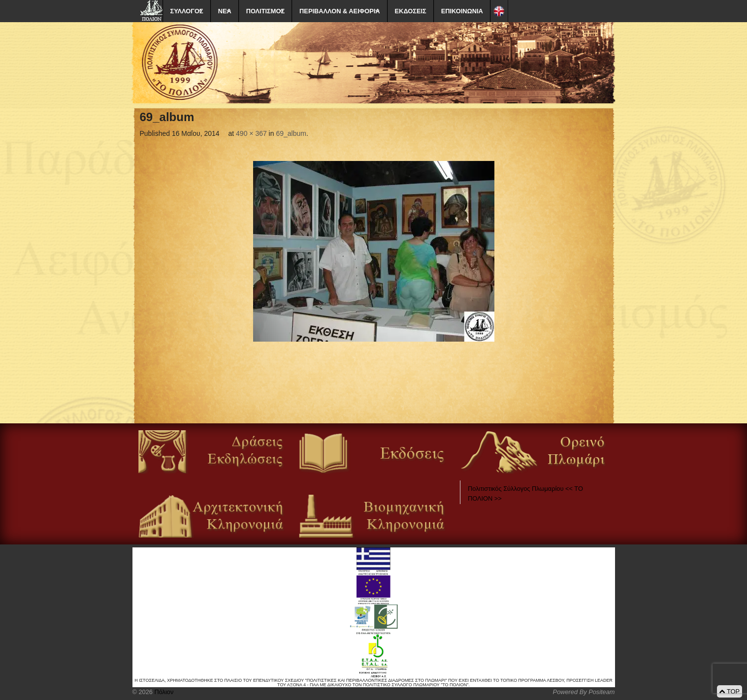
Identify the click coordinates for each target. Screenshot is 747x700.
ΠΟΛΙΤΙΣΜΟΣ (265, 11)
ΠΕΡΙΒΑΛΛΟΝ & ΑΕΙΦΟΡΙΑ (340, 11)
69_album (291, 133)
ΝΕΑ (225, 11)
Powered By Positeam (584, 692)
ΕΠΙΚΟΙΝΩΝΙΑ (462, 11)
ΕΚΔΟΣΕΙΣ (411, 11)
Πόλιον (163, 692)
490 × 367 (251, 133)
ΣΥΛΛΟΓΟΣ (187, 11)
